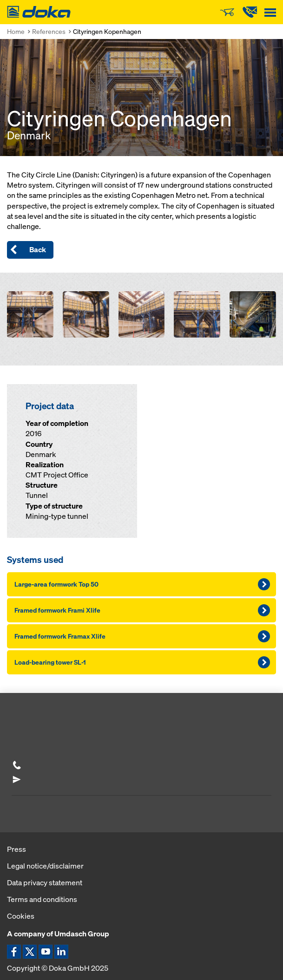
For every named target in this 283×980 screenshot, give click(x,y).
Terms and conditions (42, 899)
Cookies (21, 916)
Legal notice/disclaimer (45, 866)
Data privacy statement (45, 882)
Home (16, 31)
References (49, 31)
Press (16, 849)
